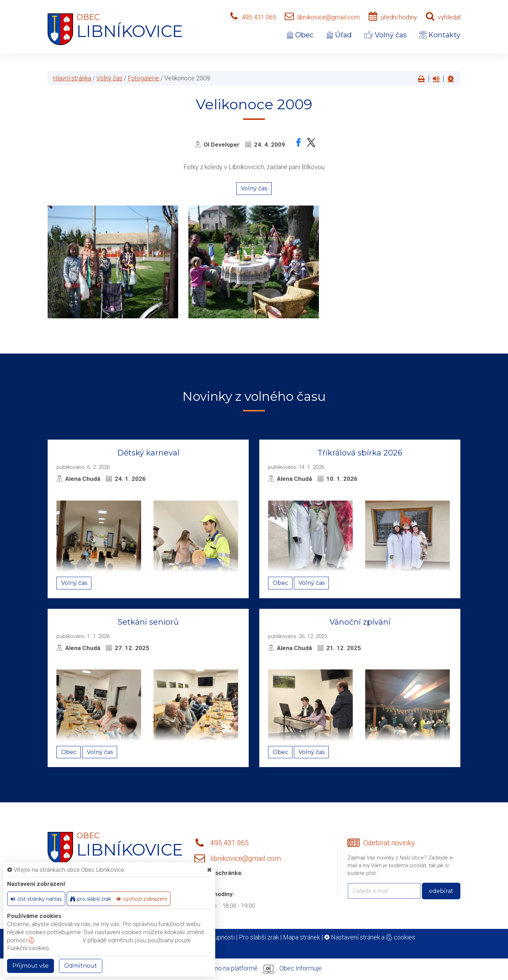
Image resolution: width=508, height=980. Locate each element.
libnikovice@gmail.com (328, 17)
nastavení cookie (54, 940)
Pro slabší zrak (259, 937)
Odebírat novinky (389, 843)
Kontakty (440, 35)
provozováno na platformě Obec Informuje (254, 969)
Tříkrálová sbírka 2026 (360, 453)
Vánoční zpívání (360, 622)
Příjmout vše (31, 966)
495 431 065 (259, 17)
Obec (300, 35)
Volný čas (386, 35)
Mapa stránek (301, 937)
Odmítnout (81, 966)
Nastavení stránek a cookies (370, 937)
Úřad (339, 35)
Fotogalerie (143, 78)
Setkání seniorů (148, 622)
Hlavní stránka (72, 78)
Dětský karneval (148, 453)
